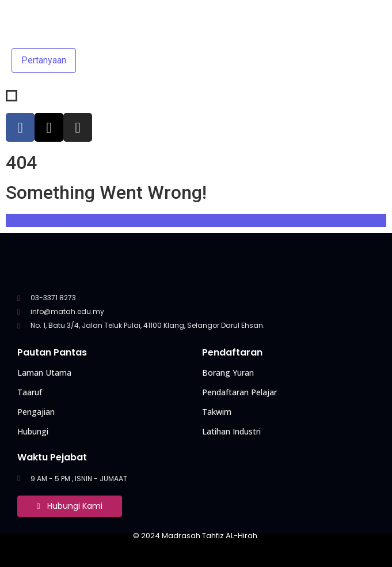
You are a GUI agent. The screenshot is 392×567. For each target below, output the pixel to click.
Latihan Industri (231, 431)
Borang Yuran (228, 373)
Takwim (217, 412)
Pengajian (36, 412)
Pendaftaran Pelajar (239, 392)
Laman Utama (44, 373)
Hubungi (33, 431)
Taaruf (30, 392)
